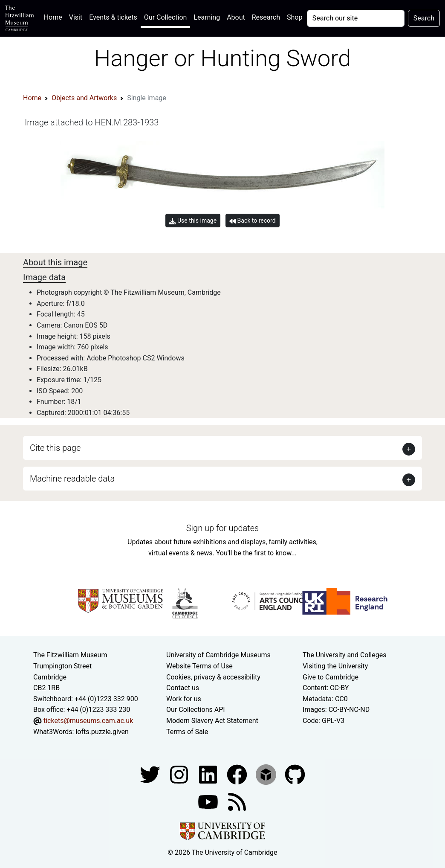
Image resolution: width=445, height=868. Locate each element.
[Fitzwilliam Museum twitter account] (151, 774)
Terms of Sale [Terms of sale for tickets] (187, 732)
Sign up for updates (222, 528)
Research (266, 17)
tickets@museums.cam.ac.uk (88, 721)
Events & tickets (113, 17)
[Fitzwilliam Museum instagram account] (180, 774)
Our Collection (165, 17)
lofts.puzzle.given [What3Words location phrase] (102, 732)
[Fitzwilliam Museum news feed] (237, 801)
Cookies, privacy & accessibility (213, 677)
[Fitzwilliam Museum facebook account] (209, 774)
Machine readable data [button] (72, 479)
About (236, 17)
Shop (295, 17)
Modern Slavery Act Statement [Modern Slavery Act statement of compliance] (212, 721)
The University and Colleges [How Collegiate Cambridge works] (344, 655)
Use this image (193, 221)
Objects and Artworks (84, 98)
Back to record (252, 221)
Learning (207, 17)
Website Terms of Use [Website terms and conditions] (199, 666)
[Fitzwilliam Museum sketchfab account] (267, 774)
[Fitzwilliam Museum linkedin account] (238, 774)
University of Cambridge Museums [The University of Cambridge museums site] (218, 655)
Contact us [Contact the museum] (183, 688)
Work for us (184, 699)
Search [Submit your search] (424, 18)
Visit (76, 17)
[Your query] (356, 18)
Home (55, 16)
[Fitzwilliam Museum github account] (295, 774)
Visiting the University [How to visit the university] (335, 666)
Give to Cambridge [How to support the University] (331, 677)
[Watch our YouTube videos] (209, 801)
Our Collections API (196, 710)
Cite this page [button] (55, 448)
